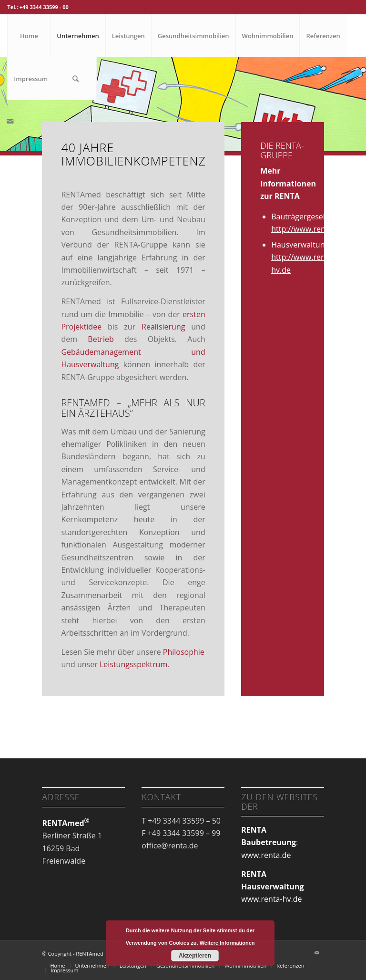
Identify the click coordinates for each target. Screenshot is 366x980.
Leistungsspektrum (133, 664)
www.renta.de (266, 855)
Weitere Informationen (227, 943)
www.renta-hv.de (271, 899)
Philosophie (184, 652)
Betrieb (101, 339)
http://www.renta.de (307, 229)
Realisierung (163, 327)
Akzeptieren (195, 956)
